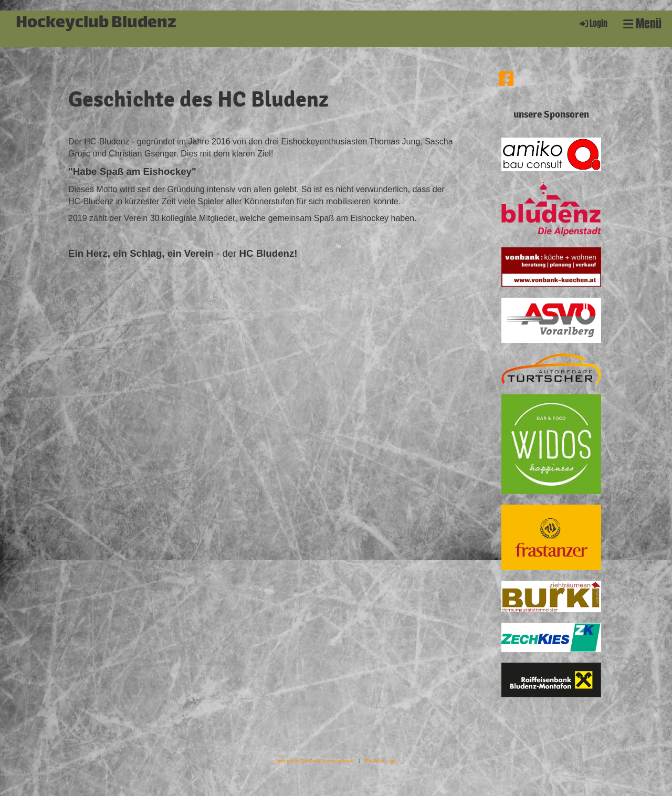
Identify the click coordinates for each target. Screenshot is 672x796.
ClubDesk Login (381, 761)
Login (593, 23)
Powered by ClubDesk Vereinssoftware (315, 761)
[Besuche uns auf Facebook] (506, 80)
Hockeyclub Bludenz (96, 24)
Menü (642, 24)
